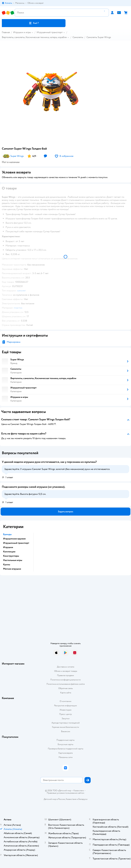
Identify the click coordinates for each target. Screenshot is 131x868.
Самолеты (78, 37)
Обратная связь (65, 688)
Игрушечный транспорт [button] (16, 543)
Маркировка (13, 342)
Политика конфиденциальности (65, 680)
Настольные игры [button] (13, 560)
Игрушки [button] (8, 547)
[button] (34, 23)
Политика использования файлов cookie (66, 684)
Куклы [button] (7, 565)
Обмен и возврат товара (66, 671)
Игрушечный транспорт (50, 32)
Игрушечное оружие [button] (14, 539)
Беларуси (83, 799)
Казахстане (71, 799)
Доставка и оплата (65, 667)
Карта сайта (66, 693)
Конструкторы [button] (11, 556)
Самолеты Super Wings (99, 37)
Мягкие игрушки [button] (12, 569)
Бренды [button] (7, 534)
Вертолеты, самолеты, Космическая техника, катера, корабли (34, 37)
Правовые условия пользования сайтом (65, 793)
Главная (6, 32)
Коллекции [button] (9, 552)
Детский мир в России (54, 799)
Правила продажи (65, 675)
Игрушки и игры (22, 32)
